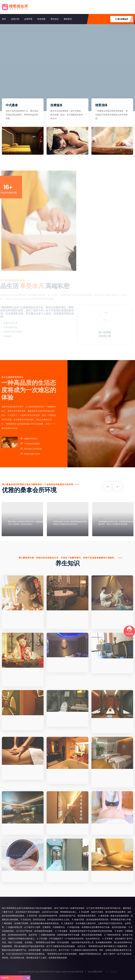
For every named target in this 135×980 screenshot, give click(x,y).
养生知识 (55, 19)
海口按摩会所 (77, 972)
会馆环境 (28, 19)
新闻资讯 (68, 19)
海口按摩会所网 (95, 972)
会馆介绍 (15, 19)
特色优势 (41, 19)
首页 (4, 19)
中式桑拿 (12, 105)
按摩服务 (56, 105)
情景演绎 (101, 105)
